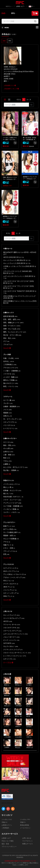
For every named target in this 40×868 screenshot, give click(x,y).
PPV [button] (10, 41)
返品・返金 (5, 844)
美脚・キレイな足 (12, 329)
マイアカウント (28, 841)
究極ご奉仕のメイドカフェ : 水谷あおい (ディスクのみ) (10, 178)
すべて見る (8, 663)
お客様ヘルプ (21, 6)
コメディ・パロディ (12, 512)
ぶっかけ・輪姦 (11, 377)
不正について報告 (8, 841)
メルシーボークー (11, 637)
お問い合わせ (27, 838)
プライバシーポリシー (9, 847)
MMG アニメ (9, 596)
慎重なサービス (28, 844)
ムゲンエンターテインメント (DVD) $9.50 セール (19, 277)
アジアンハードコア (12, 503)
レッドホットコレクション (15, 656)
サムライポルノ (11, 646)
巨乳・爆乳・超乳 (12, 319)
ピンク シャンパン (11, 640)
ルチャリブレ (9, 659)
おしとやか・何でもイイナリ (15, 467)
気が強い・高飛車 (11, 470)
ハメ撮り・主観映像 (12, 371)
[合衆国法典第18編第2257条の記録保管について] (20, 861)
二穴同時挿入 (10, 364)
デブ (6, 341)
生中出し (9, 361)
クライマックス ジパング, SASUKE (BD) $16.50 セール (18, 272)
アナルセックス (11, 368)
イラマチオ (9, 374)
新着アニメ (9, 526)
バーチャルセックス (12, 484)
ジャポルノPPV (25, 819)
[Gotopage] (16, 105)
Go (31, 105)
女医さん (8, 416)
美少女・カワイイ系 (12, 335)
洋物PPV (23, 822)
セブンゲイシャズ (11, 568)
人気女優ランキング (11, 89)
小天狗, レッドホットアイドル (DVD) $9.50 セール (20, 267)
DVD (3, 13)
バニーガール (9, 425)
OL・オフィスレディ (12, 419)
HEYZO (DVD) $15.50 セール (14, 257)
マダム (7, 461)
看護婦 (7, 413)
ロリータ (8, 442)
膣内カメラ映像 (10, 380)
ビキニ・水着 (9, 548)
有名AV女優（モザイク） (13, 497)
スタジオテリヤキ (11, 628)
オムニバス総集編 (11, 539)
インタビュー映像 (11, 509)
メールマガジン (25, 828)
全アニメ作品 (10, 529)
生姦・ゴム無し (11, 358)
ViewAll (7, 348)
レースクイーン (10, 428)
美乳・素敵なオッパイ (13, 323)
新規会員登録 (25, 825)
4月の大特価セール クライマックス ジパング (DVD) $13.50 (19, 297)
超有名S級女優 (10, 316)
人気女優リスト (10, 85)
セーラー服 (9, 400)
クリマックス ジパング (13, 649)
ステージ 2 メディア (12, 631)
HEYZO (8, 621)
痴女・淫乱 (9, 445)
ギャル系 (8, 448)
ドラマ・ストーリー (12, 500)
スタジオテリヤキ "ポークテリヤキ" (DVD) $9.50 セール (19, 282)
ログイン (9, 6)
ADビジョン (9, 581)
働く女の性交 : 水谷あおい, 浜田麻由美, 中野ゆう (30, 139)
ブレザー (8, 403)
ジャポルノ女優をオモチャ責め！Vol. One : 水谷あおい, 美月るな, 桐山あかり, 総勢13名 (10, 139)
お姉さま (8, 452)
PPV (13, 13)
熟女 (7, 458)
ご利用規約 (5, 828)
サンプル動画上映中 (12, 532)
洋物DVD (4, 822)
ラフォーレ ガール (12, 624)
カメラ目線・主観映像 (13, 506)
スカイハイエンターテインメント (17, 653)
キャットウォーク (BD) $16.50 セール (17, 260)
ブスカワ (8, 344)
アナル (7, 542)
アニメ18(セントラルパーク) (15, 574)
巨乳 (6, 554)
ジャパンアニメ (10, 590)
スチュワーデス (10, 422)
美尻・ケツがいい (12, 326)
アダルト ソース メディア (14, 577)
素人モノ (8, 493)
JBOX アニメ (9, 587)
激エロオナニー (11, 383)
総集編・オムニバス (12, 490)
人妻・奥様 (9, 455)
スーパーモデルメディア (14, 618)
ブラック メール (10, 551)
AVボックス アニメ (11, 571)
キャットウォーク (11, 615)
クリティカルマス (11, 584)
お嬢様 (7, 464)
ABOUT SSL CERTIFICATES (7, 803)
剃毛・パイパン (11, 386)
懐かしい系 (8, 487)
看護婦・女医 (9, 535)
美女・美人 (9, 338)
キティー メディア (11, 593)
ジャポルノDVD (7, 819)
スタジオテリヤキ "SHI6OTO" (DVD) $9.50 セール (20, 292)
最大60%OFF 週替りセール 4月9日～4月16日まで (20, 253)
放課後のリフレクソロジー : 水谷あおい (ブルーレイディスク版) (30, 178)
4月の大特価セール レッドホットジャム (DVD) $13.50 (20, 302)
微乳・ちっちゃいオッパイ (15, 332)
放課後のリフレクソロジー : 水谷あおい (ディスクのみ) (10, 217)
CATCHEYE (9, 643)
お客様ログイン (7, 825)
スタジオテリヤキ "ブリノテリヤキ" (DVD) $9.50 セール (19, 287)
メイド (7, 410)
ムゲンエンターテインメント (15, 634)
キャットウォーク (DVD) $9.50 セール (17, 263)
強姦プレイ (8, 545)
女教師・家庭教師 (11, 406)
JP (32, 6)
